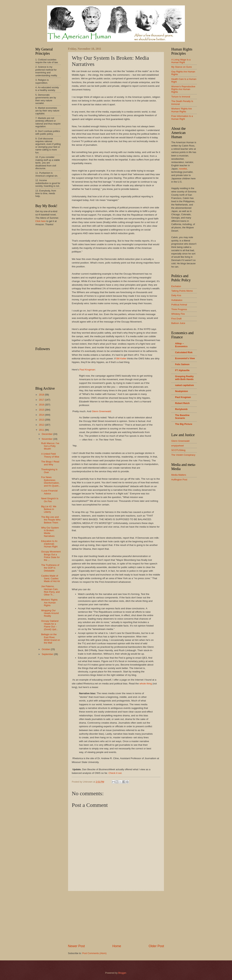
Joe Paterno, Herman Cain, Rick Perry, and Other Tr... (50, 590)
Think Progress (179, 309)
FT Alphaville (182, 370)
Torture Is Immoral (181, 97)
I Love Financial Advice (49, 492)
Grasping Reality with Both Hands (184, 378)
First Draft (176, 319)
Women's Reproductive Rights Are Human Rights (183, 89)
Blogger (122, 973)
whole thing (146, 684)
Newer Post (76, 946)
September (48, 654)
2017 (42, 400)
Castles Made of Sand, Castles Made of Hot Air (51, 579)
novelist (183, 169)
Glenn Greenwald (101, 411)
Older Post (156, 946)
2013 (42, 420)
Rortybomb (181, 409)
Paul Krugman (87, 370)
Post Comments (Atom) (94, 953)
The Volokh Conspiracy (183, 455)
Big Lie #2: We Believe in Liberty (49, 509)
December (47, 434)
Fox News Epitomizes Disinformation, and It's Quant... (51, 481)
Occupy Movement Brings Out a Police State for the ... (51, 556)
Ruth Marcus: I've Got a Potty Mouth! (50, 446)
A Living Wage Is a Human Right (181, 61)
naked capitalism (185, 385)
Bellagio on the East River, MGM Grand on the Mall (51, 639)
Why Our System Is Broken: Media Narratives (50, 532)
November (47, 439)
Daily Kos (176, 295)
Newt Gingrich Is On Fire (50, 500)
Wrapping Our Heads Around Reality (50, 613)
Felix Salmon (182, 364)
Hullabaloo (177, 300)
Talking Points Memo (182, 291)
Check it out (115, 773)
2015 (42, 410)
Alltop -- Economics (181, 345)
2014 (42, 415)
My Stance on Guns (182, 67)
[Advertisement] (116, 917)
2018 (42, 395)
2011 (42, 430)
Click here (41, 221)
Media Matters (179, 475)
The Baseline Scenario (182, 417)
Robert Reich (182, 403)
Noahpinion (182, 391)
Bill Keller (121, 359)
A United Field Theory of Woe (50, 455)
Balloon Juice (178, 323)
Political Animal (179, 305)
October (46, 649)
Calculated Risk (184, 352)
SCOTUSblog (178, 450)
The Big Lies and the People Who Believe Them (51, 520)
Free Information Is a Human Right (182, 117)
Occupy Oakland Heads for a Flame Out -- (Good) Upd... (50, 625)
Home (117, 946)
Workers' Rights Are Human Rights (49, 603)
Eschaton (176, 286)
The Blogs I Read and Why (50, 463)
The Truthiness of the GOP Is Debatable (50, 568)
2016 (42, 405)
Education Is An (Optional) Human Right (49, 544)
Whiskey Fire (178, 314)
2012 (42, 425)
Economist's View (185, 358)
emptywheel (178, 446)
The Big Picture (184, 424)
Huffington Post (179, 480)
